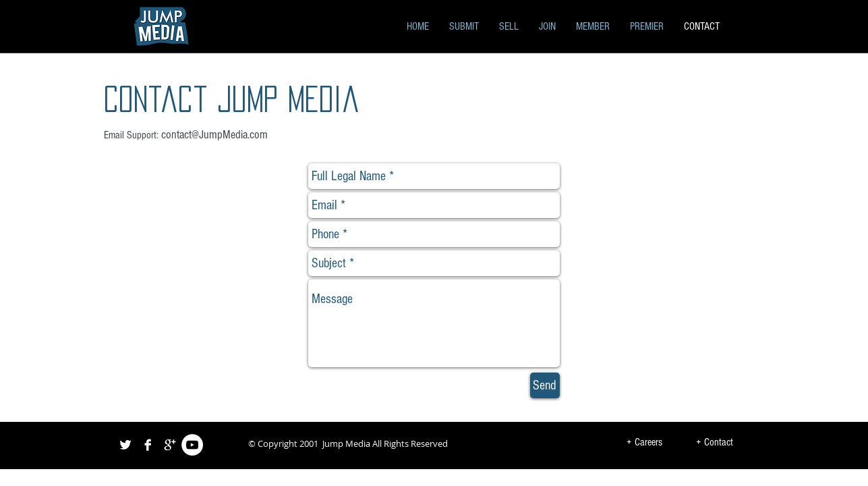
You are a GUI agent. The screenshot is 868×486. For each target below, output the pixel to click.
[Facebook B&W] (148, 445)
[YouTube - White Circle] (192, 445)
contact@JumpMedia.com (214, 135)
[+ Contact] (715, 442)
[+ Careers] (645, 442)
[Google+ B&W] (170, 445)
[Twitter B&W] (125, 445)
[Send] (545, 385)
